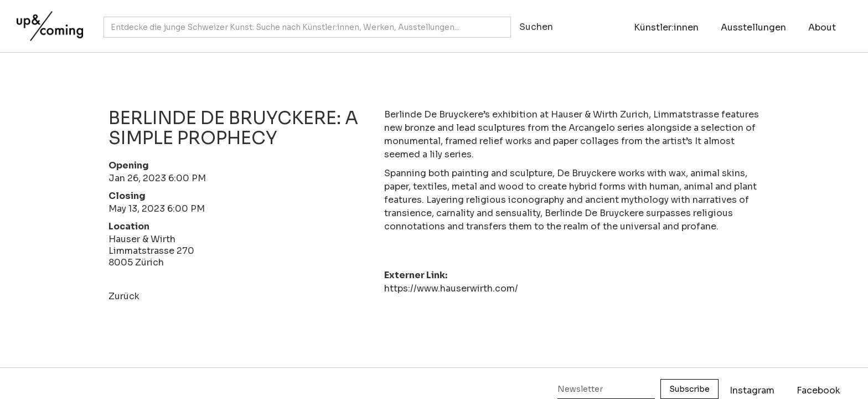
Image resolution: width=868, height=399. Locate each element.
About (822, 27)
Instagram (752, 390)
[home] (47, 21)
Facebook (818, 390)
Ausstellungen (753, 27)
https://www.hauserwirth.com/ (451, 288)
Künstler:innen (666, 27)
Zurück (124, 296)
